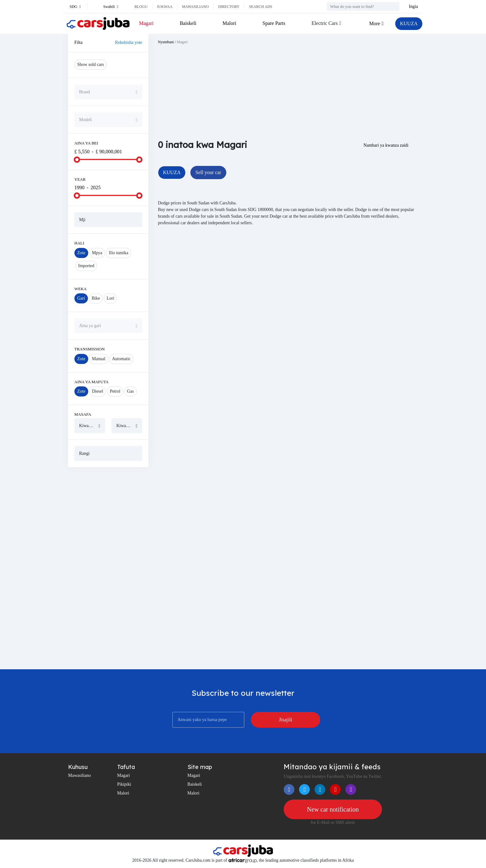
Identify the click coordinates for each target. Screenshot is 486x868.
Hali (79, 243)
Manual (99, 359)
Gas (130, 391)
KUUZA (409, 23)
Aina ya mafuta (91, 382)
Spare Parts (274, 23)
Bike (96, 298)
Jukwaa (165, 7)
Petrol (115, 391)
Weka (81, 289)
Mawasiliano (195, 7)
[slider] (77, 160)
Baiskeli (188, 23)
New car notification (333, 809)
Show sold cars (91, 65)
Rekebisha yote (129, 42)
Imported (86, 266)
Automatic (121, 359)
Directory (229, 7)
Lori (110, 298)
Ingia (413, 6)
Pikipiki (124, 784)
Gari (81, 298)
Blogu (141, 7)
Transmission (90, 349)
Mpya (97, 253)
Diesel (98, 391)
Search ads (261, 7)
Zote (81, 253)
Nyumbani (166, 42)
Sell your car (208, 172)
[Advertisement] (108, 568)
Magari (146, 23)
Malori (229, 23)
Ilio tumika (119, 253)
